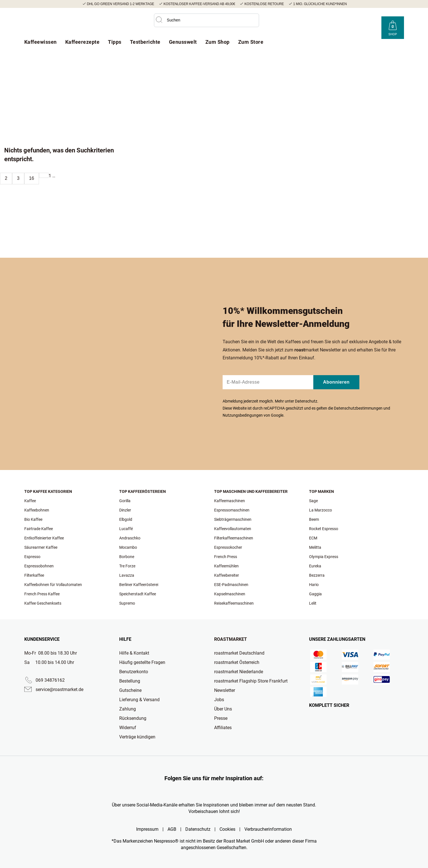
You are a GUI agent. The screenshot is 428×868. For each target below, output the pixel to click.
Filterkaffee (34, 575)
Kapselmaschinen (230, 594)
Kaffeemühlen (226, 566)
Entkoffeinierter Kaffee (44, 538)
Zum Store (251, 42)
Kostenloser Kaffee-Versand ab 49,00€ (199, 4)
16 (32, 178)
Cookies (227, 829)
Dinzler (125, 510)
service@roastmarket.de (59, 689)
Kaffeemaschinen (230, 501)
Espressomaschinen (232, 510)
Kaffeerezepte (82, 42)
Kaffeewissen (41, 42)
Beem (314, 519)
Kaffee (30, 501)
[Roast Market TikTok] (338, 23)
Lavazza (127, 575)
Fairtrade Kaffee (39, 529)
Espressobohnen (39, 566)
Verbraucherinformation (268, 829)
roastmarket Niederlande (239, 672)
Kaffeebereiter (227, 575)
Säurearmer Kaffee (41, 547)
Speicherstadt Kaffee (138, 594)
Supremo (127, 603)
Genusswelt (183, 42)
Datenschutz (306, 401)
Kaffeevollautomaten (233, 529)
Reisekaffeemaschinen (234, 603)
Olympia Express (324, 557)
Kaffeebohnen (37, 510)
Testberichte (145, 42)
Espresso (32, 557)
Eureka (315, 566)
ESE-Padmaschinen (231, 585)
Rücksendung (133, 718)
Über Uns (223, 709)
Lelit (313, 603)
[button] (159, 20)
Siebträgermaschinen (233, 519)
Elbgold (126, 519)
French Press (226, 557)
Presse (221, 718)
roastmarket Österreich (237, 662)
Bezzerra (317, 575)
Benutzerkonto (134, 672)
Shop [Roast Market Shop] (393, 34)
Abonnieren (336, 382)
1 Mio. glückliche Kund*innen (320, 4)
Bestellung (130, 681)
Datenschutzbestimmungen (358, 408)
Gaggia (315, 594)
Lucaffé (126, 529)
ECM (313, 538)
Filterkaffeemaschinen (234, 538)
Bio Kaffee (33, 519)
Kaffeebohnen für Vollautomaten (53, 585)
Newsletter (225, 690)
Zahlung (128, 709)
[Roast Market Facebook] (360, 23)
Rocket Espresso (324, 529)
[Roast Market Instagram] (327, 23)
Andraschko (130, 538)
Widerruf (128, 728)
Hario (314, 585)
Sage (313, 501)
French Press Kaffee (42, 594)
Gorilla (125, 501)
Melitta (315, 547)
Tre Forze (127, 566)
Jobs (219, 700)
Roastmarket (231, 639)
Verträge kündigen (137, 737)
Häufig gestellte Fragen (142, 662)
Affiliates (223, 728)
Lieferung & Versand (139, 700)
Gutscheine (130, 690)
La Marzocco (321, 510)
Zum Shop (218, 42)
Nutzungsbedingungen (243, 415)
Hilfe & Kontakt (134, 653)
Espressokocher (228, 547)
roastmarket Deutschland (239, 653)
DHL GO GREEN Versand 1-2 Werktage (121, 4)
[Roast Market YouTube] (349, 23)
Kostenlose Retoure (264, 4)
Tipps (115, 42)
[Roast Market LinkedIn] (370, 23)
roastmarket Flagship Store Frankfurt (251, 681)
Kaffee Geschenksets (43, 603)
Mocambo (128, 547)
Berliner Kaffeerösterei (139, 585)
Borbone (127, 557)
